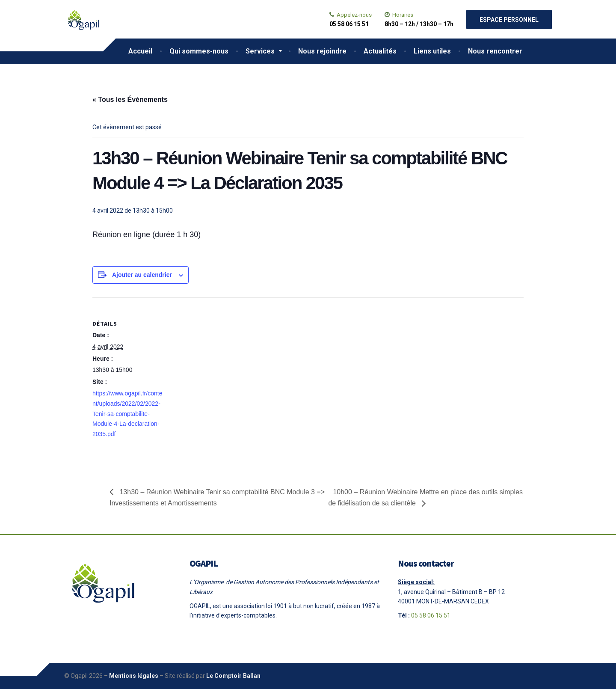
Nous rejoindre (322, 51)
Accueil (140, 51)
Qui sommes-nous (199, 51)
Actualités (380, 51)
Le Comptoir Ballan (233, 676)
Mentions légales (134, 676)
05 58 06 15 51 (431, 615)
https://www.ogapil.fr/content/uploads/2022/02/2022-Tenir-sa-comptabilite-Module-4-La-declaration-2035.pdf (127, 414)
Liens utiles (432, 51)
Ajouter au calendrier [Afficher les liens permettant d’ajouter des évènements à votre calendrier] (142, 275)
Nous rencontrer (495, 51)
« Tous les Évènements (130, 99)
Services (260, 51)
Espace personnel (509, 20)
